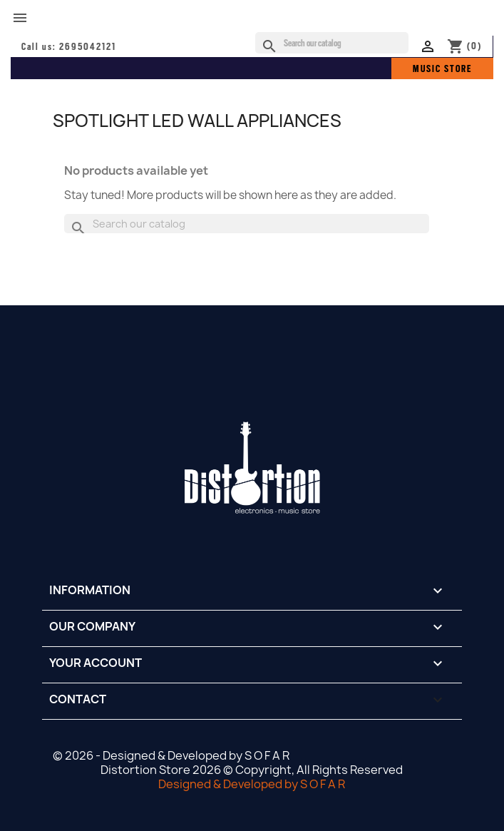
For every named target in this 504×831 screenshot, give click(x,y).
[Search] (332, 43)
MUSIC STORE (442, 68)
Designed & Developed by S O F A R (252, 784)
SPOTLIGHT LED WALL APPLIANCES (197, 121)
